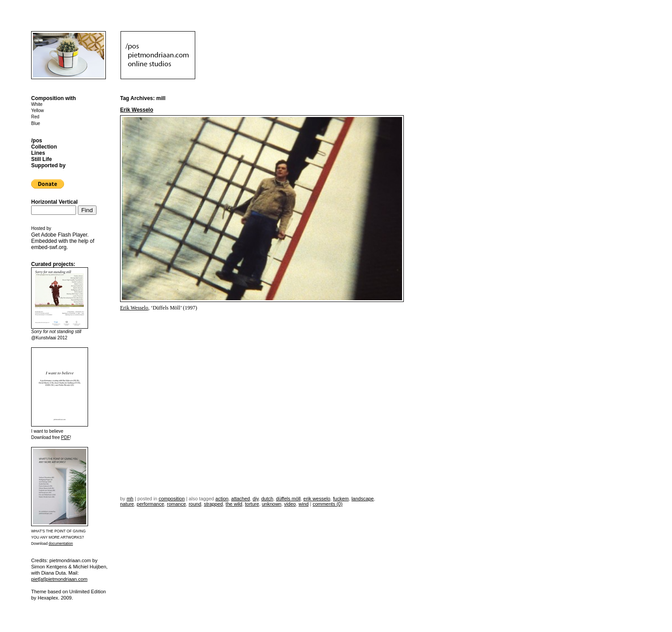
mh (130, 499)
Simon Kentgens (49, 567)
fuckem (341, 499)
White (37, 104)
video (290, 504)
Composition (172, 499)
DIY (256, 499)
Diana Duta (54, 573)
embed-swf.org (49, 247)
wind (304, 504)
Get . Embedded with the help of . (63, 241)
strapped (213, 504)
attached (241, 499)
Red (35, 117)
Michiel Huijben (90, 567)
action (222, 499)
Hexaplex (48, 598)
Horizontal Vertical (54, 202)
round (195, 504)
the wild (234, 504)
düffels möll (288, 499)
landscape (362, 499)
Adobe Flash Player (64, 235)
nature (127, 504)
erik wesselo (317, 499)
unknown (272, 504)
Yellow (38, 111)
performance (150, 504)
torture (252, 504)
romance (176, 504)
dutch (267, 499)
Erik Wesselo (137, 110)
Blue (36, 123)
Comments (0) (328, 504)
